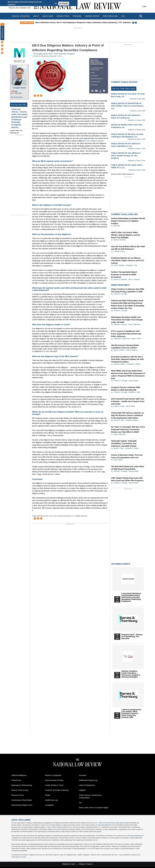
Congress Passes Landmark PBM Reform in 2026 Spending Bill (126, 389)
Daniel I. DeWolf (119, 350)
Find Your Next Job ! (19, 105)
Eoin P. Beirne (130, 406)
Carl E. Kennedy (119, 265)
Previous (133, 23)
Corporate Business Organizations (97, 69)
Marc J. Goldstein (134, 279)
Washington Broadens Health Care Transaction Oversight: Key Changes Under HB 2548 (127, 320)
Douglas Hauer (19, 88)
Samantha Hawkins (132, 420)
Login (144, 6)
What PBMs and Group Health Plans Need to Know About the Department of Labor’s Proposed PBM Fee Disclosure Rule (128, 375)
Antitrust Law (16, 780)
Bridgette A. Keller (135, 392)
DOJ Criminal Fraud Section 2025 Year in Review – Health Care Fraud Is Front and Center (128, 401)
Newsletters (63, 16)
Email (15, 91)
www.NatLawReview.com (106, 825)
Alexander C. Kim (131, 265)
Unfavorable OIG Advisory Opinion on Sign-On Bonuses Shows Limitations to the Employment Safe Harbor (127, 415)
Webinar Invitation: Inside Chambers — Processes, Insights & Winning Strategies (131, 674)
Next (136, 23)
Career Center (92, 16)
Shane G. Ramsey (120, 240)
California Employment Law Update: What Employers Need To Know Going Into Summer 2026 (131, 713)
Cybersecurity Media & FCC (22, 805)
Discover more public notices (121, 174)
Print (93, 91)
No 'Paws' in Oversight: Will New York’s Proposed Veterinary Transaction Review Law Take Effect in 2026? (128, 429)
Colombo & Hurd (119, 251)
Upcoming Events (121, 564)
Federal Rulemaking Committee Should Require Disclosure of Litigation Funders (128, 221)
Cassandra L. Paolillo (133, 364)
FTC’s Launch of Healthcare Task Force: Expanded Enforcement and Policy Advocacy (126, 334)
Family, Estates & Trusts (54, 785)
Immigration (94, 76)
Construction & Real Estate (22, 800)
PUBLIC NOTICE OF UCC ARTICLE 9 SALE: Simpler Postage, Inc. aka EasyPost (126, 156)
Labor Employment (97, 79)
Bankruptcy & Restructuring (22, 785)
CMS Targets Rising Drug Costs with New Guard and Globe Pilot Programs (127, 479)
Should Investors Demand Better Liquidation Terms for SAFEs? (125, 346)
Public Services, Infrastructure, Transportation (90, 796)
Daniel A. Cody (119, 448)
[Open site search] (141, 16)
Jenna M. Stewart (119, 364)
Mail (97, 91)
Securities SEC (95, 82)
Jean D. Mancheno (134, 325)
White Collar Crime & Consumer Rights (94, 808)
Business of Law (18, 795)
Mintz (50, 54)
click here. (23, 857)
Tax (80, 803)
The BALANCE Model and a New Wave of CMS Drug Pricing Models (128, 468)
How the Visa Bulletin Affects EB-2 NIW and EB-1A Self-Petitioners (128, 248)
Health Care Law (51, 800)
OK (56, 4)
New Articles (2, 33)
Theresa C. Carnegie (120, 294)
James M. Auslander (120, 279)
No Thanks (64, 4)
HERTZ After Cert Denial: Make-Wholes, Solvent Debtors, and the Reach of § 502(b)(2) (126, 235)
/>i (104, 91)
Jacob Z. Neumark (132, 350)
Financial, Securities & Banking (57, 790)
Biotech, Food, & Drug (20, 790)
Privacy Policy (115, 823)
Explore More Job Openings (16, 132)
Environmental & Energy (54, 780)
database (59, 825)
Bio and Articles (17, 97)
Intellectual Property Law (88, 780)
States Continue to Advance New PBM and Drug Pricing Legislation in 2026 (128, 290)
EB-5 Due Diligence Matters (93, 141)
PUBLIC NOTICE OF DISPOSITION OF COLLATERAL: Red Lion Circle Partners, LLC (128, 106)
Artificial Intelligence (19, 775)
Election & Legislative (53, 775)
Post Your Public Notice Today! (124, 89)
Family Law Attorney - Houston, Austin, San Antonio (19, 112)
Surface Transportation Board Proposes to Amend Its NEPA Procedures (124, 275)
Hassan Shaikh (134, 381)
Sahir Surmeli (118, 460)
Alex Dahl (117, 226)
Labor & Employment (87, 785)
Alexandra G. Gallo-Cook (122, 339)
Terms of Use (103, 823)
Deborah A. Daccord (120, 325)
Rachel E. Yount (119, 420)
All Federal (94, 85)
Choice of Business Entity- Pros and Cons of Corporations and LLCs (127, 456)
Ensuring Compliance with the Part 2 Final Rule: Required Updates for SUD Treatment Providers (127, 359)
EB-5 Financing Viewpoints (65, 54)
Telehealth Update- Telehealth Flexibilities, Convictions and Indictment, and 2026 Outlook (124, 443)
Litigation (82, 790)
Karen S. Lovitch (119, 406)
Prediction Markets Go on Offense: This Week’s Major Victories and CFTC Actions (128, 260)
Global (93, 73)
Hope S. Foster (136, 339)
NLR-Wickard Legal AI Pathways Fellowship (19, 120)
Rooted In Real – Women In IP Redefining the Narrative (132, 637)
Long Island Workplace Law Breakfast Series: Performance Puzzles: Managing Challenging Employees (131, 597)
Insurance (83, 775)
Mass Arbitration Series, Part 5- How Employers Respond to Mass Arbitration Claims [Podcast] (81, 22)
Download (101, 91)
